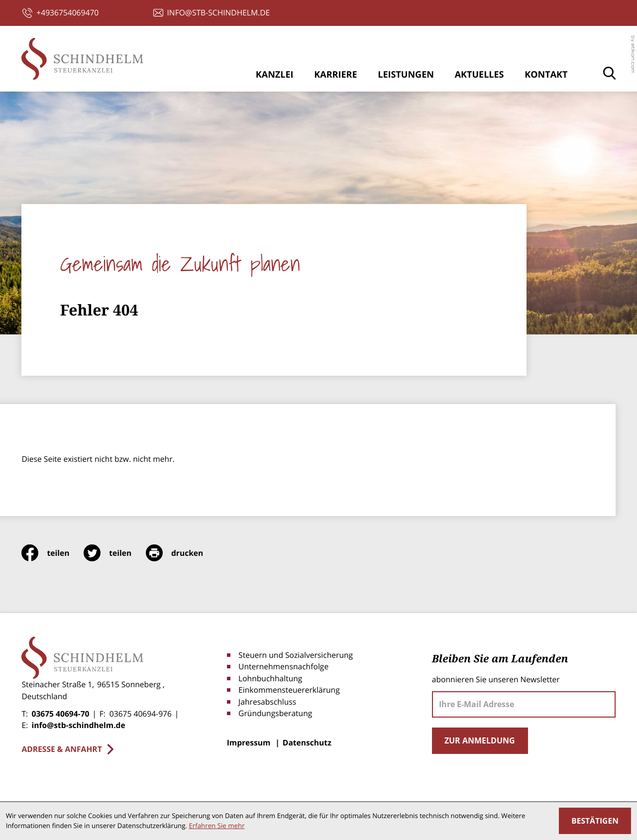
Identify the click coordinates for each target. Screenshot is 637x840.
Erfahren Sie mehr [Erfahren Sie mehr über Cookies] (216, 826)
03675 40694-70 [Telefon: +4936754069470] (60, 714)
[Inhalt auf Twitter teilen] (115, 553)
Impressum (249, 742)
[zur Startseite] (82, 59)
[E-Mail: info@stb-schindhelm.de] (212, 13)
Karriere (335, 75)
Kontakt (546, 75)
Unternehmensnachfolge (283, 666)
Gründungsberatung (275, 713)
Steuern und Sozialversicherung (296, 655)
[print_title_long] (182, 553)
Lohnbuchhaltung (270, 678)
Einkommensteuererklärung (289, 690)
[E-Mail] (524, 704)
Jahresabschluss (267, 702)
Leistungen (406, 75)
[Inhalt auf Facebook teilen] (53, 553)
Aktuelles (479, 75)
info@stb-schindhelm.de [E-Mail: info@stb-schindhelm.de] (78, 725)
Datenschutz (307, 742)
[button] (60, 13)
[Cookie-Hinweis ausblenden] (595, 821)
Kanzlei (275, 75)
